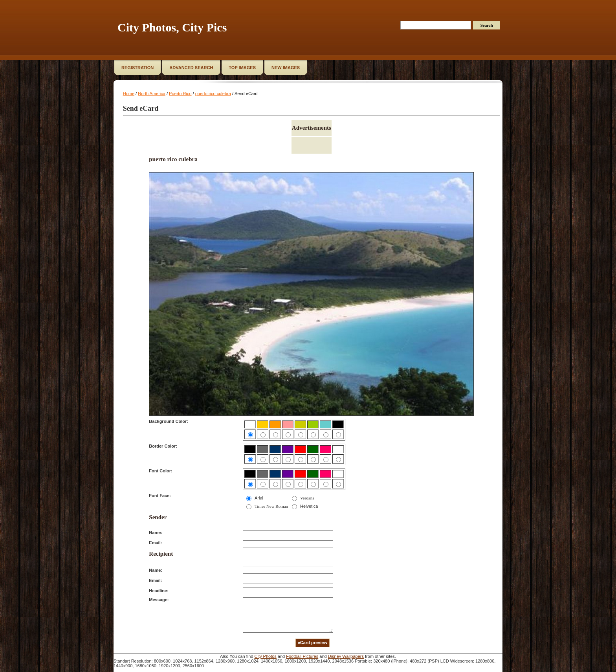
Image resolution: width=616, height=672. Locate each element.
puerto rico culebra (213, 94)
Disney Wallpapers (346, 656)
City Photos (266, 656)
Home (129, 94)
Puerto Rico (180, 94)
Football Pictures (302, 656)
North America (152, 94)
